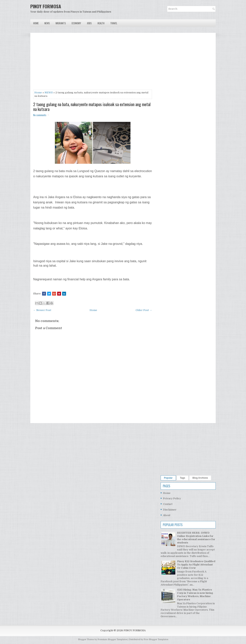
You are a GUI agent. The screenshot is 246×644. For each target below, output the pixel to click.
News (47, 23)
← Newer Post (42, 310)
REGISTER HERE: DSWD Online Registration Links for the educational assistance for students (196, 538)
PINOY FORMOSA (46, 6)
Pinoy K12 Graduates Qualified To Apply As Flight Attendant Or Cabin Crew (196, 565)
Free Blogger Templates (156, 639)
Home (36, 23)
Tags (183, 478)
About (167, 515)
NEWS (49, 93)
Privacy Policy (172, 498)
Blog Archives (200, 478)
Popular (168, 478)
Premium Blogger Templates (112, 639)
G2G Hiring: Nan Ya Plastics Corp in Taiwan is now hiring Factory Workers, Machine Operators (195, 595)
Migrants (61, 23)
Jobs (89, 23)
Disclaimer (170, 510)
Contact (168, 504)
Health (101, 23)
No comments (40, 115)
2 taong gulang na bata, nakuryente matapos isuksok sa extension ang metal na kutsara (92, 106)
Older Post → (144, 310)
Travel (114, 23)
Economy (76, 23)
